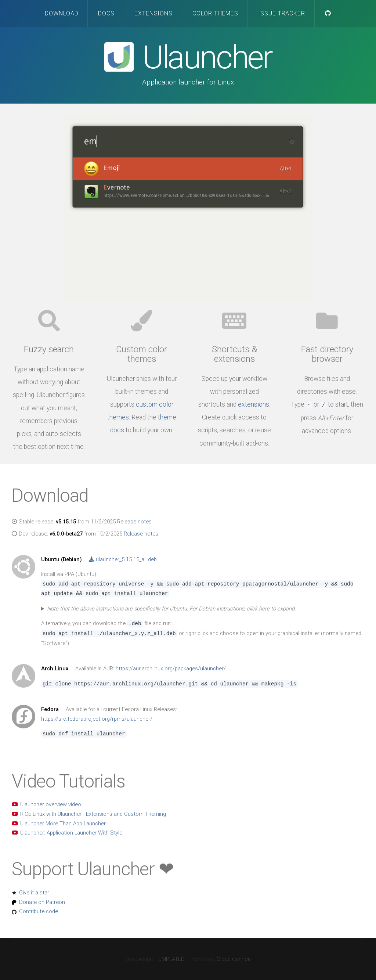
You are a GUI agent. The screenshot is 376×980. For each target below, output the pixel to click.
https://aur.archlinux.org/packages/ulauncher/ (171, 669)
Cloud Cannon (234, 959)
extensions (254, 404)
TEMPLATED (170, 959)
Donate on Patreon (42, 902)
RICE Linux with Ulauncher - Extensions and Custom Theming (93, 814)
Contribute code (39, 911)
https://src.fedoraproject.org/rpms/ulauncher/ (97, 719)
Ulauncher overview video (51, 804)
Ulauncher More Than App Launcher (63, 824)
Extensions (154, 13)
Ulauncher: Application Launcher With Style (71, 833)
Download (62, 13)
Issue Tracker (282, 13)
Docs (106, 13)
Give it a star (34, 893)
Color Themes (216, 13)
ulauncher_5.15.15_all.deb (123, 559)
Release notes (134, 522)
